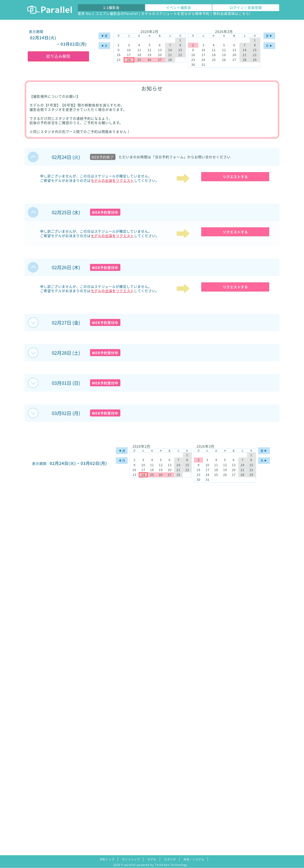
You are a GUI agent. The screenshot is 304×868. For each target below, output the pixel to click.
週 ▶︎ (269, 36)
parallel (130, 865)
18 (139, 55)
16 (119, 55)
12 (149, 50)
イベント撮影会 (179, 7)
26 (149, 60)
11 (139, 50)
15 (180, 50)
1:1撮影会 (111, 7)
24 (129, 60)
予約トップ (107, 859)
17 (129, 55)
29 (255, 60)
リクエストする (235, 177)
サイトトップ (131, 859)
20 (160, 55)
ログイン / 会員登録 (246, 7)
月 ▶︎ (269, 46)
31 (203, 65)
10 (129, 50)
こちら (244, 13)
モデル (152, 859)
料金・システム (194, 859)
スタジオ (170, 859)
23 (119, 60)
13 (160, 50)
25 (139, 60)
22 (180, 55)
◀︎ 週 (104, 36)
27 (160, 60)
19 (149, 55)
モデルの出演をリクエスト (112, 180)
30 (193, 65)
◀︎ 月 (104, 46)
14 (170, 50)
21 (170, 55)
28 (170, 60)
